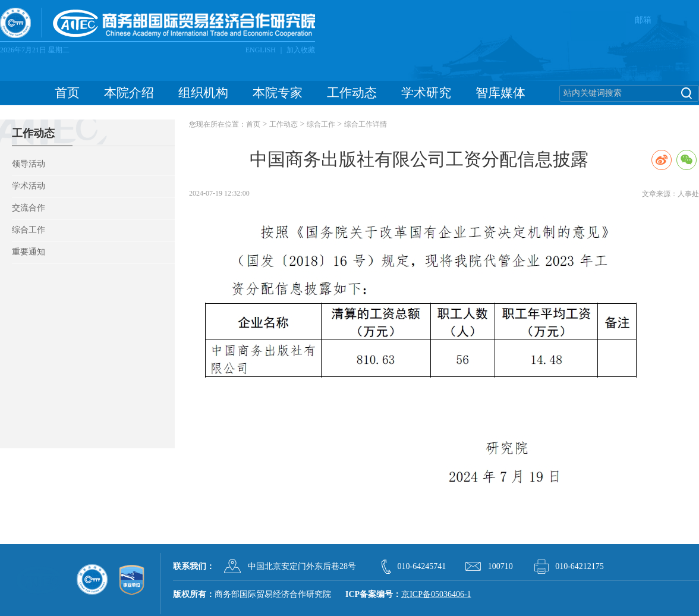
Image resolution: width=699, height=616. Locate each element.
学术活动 (29, 186)
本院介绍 (129, 93)
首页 (67, 93)
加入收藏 (301, 50)
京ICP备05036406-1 (436, 594)
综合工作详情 (366, 124)
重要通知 (29, 252)
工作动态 (352, 93)
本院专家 (278, 93)
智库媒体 (500, 93)
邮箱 (643, 20)
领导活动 (29, 164)
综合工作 (29, 230)
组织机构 (203, 93)
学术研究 (426, 93)
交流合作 (29, 208)
